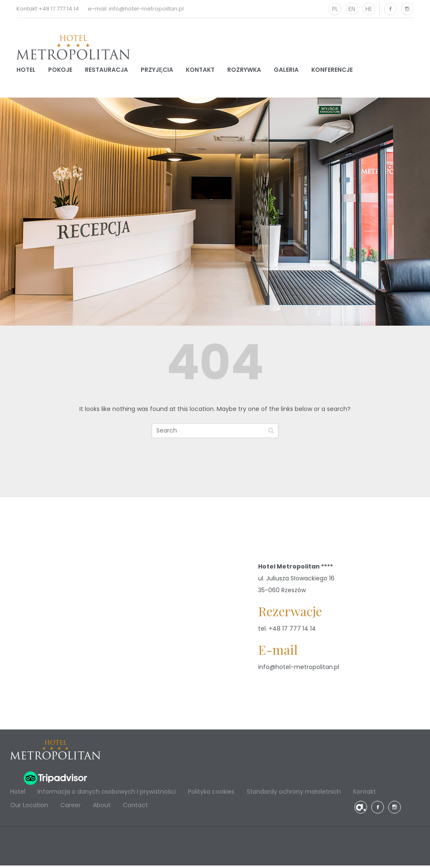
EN (352, 9)
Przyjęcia (157, 71)
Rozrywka (244, 71)
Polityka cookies (211, 794)
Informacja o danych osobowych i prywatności (107, 794)
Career (71, 808)
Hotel (26, 71)
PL (335, 9)
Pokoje (60, 71)
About (102, 808)
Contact (135, 808)
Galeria (286, 71)
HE (369, 9)
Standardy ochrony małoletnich (294, 794)
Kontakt (200, 71)
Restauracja (106, 71)
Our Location (29, 808)
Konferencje (332, 71)
